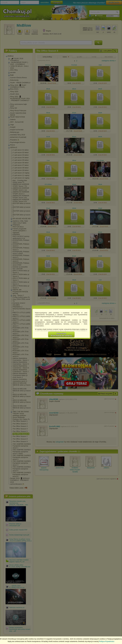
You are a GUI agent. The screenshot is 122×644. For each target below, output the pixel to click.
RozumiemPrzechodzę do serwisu (61, 334)
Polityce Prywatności (107, 641)
